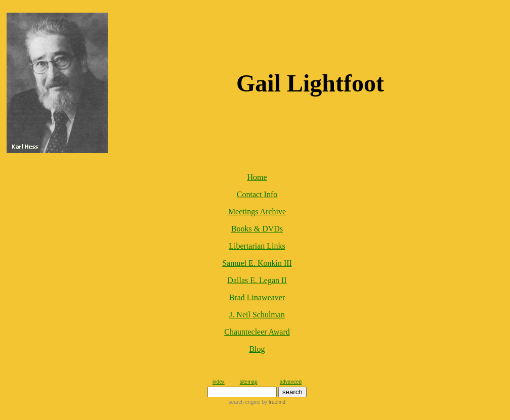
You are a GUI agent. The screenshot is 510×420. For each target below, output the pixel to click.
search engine (245, 402)
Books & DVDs (257, 229)
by (273, 402)
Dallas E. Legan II (257, 280)
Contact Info (257, 194)
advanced (291, 382)
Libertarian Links (257, 246)
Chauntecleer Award (257, 332)
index (219, 382)
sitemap (249, 382)
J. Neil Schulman (257, 315)
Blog (257, 349)
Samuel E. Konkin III (257, 263)
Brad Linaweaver (257, 297)
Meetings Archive (257, 212)
